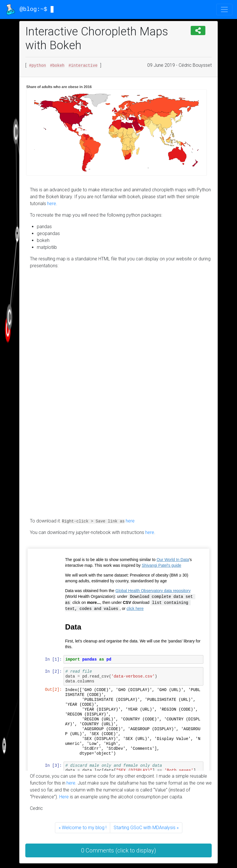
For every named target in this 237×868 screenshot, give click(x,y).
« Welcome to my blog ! (83, 828)
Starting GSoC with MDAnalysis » (146, 828)
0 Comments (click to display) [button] (119, 850)
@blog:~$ (29, 9)
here (52, 204)
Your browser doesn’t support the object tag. (122, 395)
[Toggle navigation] (224, 9)
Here (64, 797)
